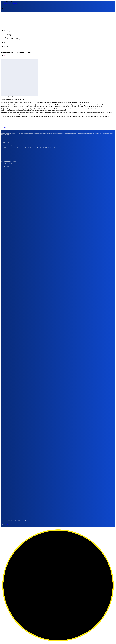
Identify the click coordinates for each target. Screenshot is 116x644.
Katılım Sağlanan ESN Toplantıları (15, 40)
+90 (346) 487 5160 (8, 2)
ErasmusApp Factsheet (6, 168)
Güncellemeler (7, 32)
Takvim (5, 44)
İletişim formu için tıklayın (7, 145)
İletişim (5, 48)
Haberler (9, 34)
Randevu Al (6, 45)
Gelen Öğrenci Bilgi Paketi (13, 38)
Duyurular (9, 33)
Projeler (5, 41)
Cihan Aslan (5, 97)
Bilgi (5, 37)
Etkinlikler (9, 36)
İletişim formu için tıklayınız (10, 3)
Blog (5, 42)
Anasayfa (6, 30)
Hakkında (6, 46)
